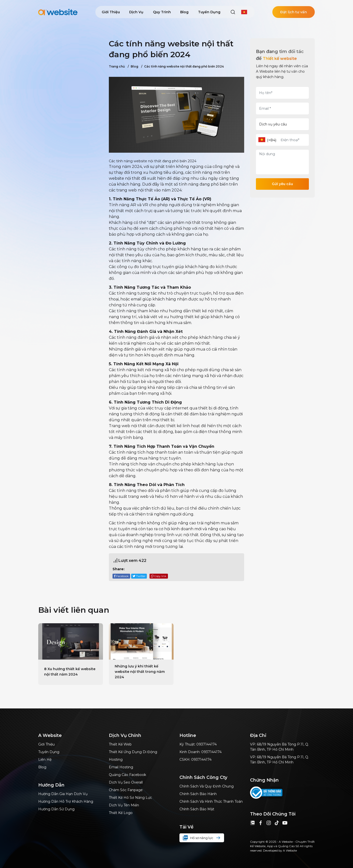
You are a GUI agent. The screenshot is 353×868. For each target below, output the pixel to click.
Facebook (121, 576)
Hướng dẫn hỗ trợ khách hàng (66, 801)
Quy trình (162, 12)
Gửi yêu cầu (282, 184)
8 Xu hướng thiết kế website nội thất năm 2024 (70, 672)
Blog (184, 12)
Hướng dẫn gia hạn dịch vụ (63, 794)
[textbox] (262, 140)
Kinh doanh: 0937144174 (201, 752)
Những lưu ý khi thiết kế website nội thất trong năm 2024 (140, 672)
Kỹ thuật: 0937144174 (198, 744)
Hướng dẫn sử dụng (56, 809)
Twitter (139, 576)
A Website (290, 850)
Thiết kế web (120, 744)
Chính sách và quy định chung (207, 786)
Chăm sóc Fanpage (126, 790)
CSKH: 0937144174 (195, 759)
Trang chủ (117, 66)
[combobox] (262, 140)
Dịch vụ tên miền (124, 805)
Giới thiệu (111, 12)
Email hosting (121, 767)
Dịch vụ (136, 12)
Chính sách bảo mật (197, 809)
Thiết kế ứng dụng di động (133, 752)
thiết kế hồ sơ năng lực (130, 798)
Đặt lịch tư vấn (294, 12)
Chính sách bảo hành (198, 794)
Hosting (116, 759)
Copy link (159, 576)
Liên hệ (45, 759)
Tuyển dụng (209, 12)
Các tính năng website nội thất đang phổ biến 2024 (183, 66)
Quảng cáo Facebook (127, 775)
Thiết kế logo (121, 813)
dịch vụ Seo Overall (126, 782)
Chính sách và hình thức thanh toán (211, 801)
